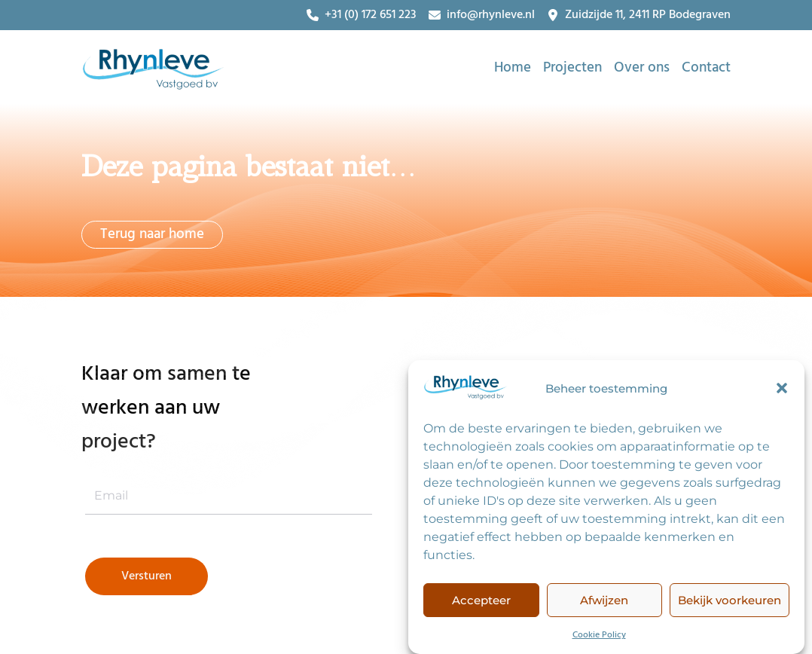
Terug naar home (152, 234)
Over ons (642, 68)
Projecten (572, 68)
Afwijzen (604, 602)
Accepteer (481, 602)
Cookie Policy (599, 637)
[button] (782, 390)
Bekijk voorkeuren (730, 602)
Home (513, 68)
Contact (706, 68)
